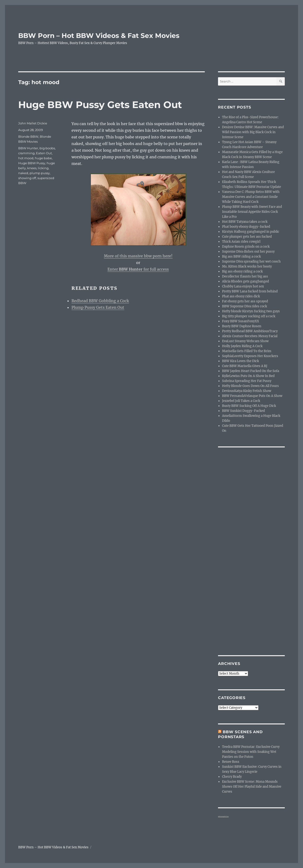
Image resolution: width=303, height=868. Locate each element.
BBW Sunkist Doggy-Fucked (243, 411)
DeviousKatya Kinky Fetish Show (247, 391)
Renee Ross (231, 762)
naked (23, 173)
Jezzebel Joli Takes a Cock (241, 401)
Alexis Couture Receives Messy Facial (250, 336)
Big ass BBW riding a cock (241, 257)
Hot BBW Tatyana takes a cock (245, 222)
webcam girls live (223, 816)
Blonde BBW (28, 136)
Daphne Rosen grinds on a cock (246, 247)
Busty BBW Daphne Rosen (242, 326)
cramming (26, 153)
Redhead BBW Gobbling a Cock (100, 301)
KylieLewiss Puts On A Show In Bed (248, 376)
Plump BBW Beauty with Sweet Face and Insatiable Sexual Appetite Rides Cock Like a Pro (252, 212)
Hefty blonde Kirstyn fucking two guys (251, 311)
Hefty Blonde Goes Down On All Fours (250, 386)
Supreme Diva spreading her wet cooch (251, 261)
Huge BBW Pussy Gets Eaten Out (100, 105)
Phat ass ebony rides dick (241, 296)
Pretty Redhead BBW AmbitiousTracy (250, 331)
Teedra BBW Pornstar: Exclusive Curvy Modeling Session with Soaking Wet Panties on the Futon (251, 752)
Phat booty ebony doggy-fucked (246, 227)
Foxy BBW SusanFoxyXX (241, 321)
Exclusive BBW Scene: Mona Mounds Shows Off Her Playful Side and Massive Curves (252, 787)
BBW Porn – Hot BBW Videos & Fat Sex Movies (99, 36)
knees (32, 168)
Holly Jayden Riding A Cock (242, 346)
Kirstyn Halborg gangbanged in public (251, 232)
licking (43, 168)
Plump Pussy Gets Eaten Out (98, 307)
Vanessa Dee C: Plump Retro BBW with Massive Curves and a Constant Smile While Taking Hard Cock (251, 197)
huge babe (43, 158)
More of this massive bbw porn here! (138, 256)
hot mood (26, 158)
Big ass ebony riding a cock (242, 271)
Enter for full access (138, 269)
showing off (27, 178)
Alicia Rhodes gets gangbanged (245, 281)
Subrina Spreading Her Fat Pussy (247, 381)
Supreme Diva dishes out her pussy (248, 252)
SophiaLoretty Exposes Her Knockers (250, 356)
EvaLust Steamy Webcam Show (245, 341)
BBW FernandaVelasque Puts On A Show (252, 396)
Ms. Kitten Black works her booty (247, 266)
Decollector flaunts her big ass (245, 276)
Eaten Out (44, 153)
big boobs (47, 148)
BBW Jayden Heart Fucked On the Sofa (251, 371)
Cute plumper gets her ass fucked (247, 237)
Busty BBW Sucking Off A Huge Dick (249, 406)
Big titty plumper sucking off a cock (249, 316)
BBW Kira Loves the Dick (241, 361)
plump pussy (40, 173)
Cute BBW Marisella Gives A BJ (245, 366)
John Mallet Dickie (33, 123)
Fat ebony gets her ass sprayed (245, 301)
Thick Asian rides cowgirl (241, 242)
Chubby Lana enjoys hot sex (243, 286)
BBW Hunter (28, 148)
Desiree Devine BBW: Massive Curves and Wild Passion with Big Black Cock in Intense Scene (253, 132)
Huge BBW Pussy (32, 163)
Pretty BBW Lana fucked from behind (250, 291)
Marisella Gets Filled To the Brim (247, 351)
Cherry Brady (232, 777)
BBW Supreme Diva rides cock (245, 306)
